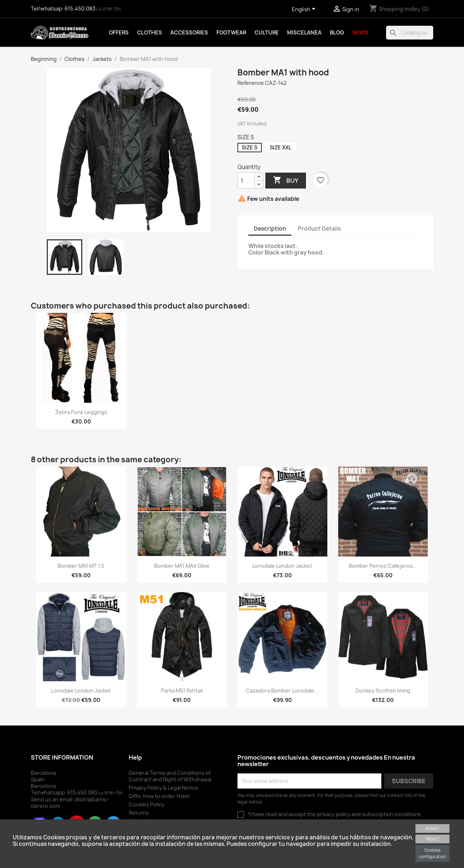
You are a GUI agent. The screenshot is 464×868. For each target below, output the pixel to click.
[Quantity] (246, 181)
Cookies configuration (432, 853)
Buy (286, 180)
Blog (337, 33)
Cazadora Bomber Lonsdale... (282, 691)
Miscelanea (304, 33)
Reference (251, 83)
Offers (119, 33)
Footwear (231, 33)
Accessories (189, 33)
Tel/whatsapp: (65, 792)
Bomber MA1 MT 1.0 (81, 566)
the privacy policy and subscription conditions (364, 814)
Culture (267, 33)
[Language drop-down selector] (305, 10)
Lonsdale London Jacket (282, 566)
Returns (139, 813)
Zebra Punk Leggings (81, 412)
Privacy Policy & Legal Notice (163, 788)
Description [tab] (270, 229)
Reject (433, 839)
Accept (432, 828)
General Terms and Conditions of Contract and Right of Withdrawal (170, 776)
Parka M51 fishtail (182, 691)
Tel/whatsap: (64, 9)
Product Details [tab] (319, 229)
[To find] (410, 33)
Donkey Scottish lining (383, 691)
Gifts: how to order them (159, 796)
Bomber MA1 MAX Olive (182, 566)
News (360, 33)
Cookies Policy (147, 804)
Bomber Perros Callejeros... (383, 566)
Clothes (150, 33)
